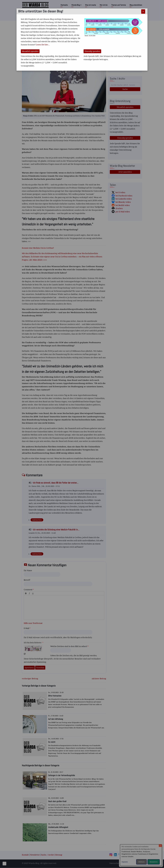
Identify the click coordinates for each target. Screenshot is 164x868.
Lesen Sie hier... (43, 45)
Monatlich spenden (30, 51)
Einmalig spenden (92, 51)
